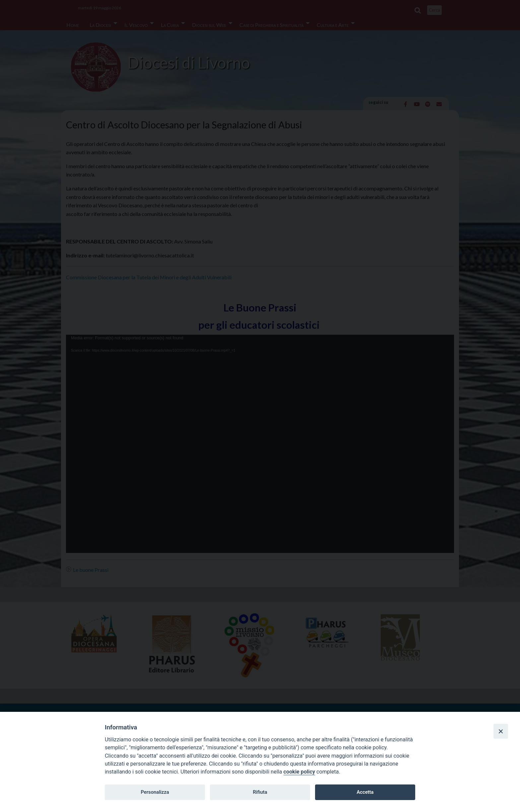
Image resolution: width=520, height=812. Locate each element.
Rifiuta (260, 792)
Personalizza (155, 792)
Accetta (365, 792)
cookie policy (299, 772)
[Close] (501, 731)
